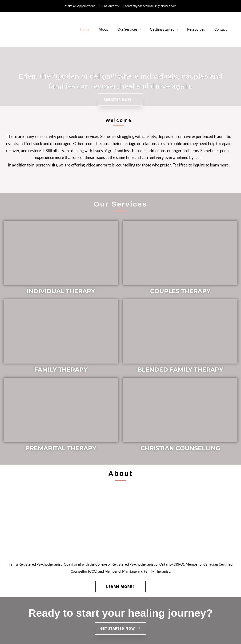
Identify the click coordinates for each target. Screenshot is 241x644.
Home (85, 29)
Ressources (196, 29)
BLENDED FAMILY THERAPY (180, 369)
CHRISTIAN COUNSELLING (180, 448)
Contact (221, 29)
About (103, 29)
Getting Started (162, 29)
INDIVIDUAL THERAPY (61, 291)
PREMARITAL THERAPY (61, 448)
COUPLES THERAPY (180, 291)
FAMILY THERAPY (61, 369)
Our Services (127, 29)
